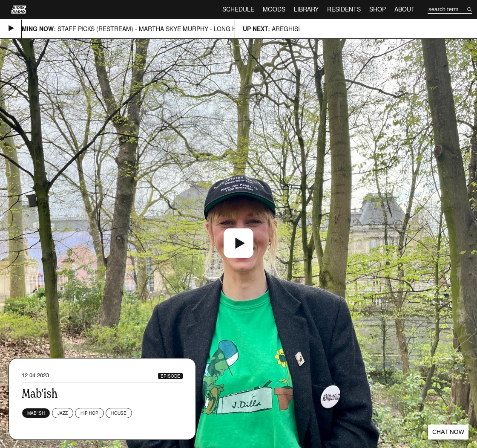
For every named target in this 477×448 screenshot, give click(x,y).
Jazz (63, 413)
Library (306, 9)
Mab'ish (36, 413)
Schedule (238, 9)
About (405, 9)
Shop (378, 9)
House (119, 413)
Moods (274, 9)
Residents (344, 9)
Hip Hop (89, 413)
